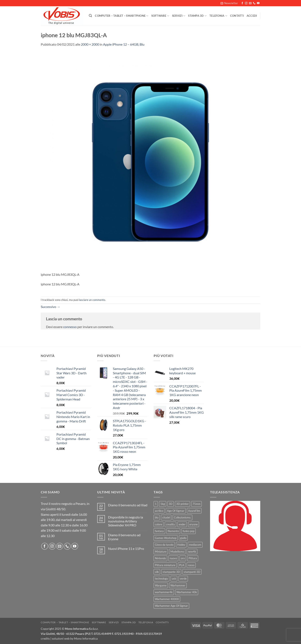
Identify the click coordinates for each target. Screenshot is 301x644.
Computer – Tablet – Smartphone (122, 16)
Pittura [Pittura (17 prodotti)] (193, 558)
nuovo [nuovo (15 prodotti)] (173, 558)
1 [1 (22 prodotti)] (156, 504)
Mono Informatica (86, 638)
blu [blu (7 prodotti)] (157, 517)
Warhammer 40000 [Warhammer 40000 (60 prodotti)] (167, 599)
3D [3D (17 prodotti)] (171, 504)
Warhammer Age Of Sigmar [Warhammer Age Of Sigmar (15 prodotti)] (171, 606)
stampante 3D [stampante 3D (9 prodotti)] (171, 572)
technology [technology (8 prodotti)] (161, 579)
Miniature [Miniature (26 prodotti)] (161, 552)
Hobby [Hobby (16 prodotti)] (181, 545)
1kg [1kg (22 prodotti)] (163, 504)
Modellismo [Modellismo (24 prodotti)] (177, 552)
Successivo (50, 307)
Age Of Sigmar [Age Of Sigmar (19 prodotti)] (176, 511)
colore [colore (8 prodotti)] (159, 524)
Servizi (179, 16)
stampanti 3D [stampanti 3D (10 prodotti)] (192, 572)
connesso (70, 327)
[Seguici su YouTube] (258, 3)
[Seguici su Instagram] (246, 3)
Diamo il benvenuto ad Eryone (124, 537)
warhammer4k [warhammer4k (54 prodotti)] (164, 592)
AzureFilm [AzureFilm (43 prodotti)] (194, 511)
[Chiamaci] (254, 3)
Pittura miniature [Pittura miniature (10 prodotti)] (165, 565)
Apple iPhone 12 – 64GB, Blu (124, 44)
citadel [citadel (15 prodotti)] (166, 517)
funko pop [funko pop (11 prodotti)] (189, 531)
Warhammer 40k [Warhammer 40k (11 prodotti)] (187, 592)
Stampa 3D (197, 16)
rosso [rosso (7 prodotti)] (191, 565)
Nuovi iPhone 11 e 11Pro (126, 548)
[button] (229, 3)
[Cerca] (90, 16)
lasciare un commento (92, 300)
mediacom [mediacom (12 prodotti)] (195, 545)
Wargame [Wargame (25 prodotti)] (161, 585)
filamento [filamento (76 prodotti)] (173, 531)
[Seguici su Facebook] (242, 3)
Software (160, 16)
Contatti (237, 16)
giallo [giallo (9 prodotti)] (183, 538)
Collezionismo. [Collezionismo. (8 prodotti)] (182, 517)
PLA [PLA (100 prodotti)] (182, 565)
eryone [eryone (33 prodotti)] (194, 524)
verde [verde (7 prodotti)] (183, 579)
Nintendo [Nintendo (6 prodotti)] (160, 558)
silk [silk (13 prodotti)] (157, 572)
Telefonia (218, 16)
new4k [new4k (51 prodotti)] (192, 552)
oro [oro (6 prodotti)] (183, 558)
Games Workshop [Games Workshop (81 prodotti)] (166, 538)
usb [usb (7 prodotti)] (174, 579)
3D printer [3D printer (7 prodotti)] (182, 504)
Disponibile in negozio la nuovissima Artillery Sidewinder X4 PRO (126, 521)
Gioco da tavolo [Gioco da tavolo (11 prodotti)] (164, 545)
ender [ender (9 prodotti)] (182, 524)
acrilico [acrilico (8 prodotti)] (159, 511)
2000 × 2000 (90, 44)
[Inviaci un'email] (250, 3)
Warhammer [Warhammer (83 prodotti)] (178, 585)
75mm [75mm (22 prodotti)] (196, 504)
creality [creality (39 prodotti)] (170, 524)
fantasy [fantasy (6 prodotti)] (159, 531)
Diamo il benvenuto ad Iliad (128, 505)
